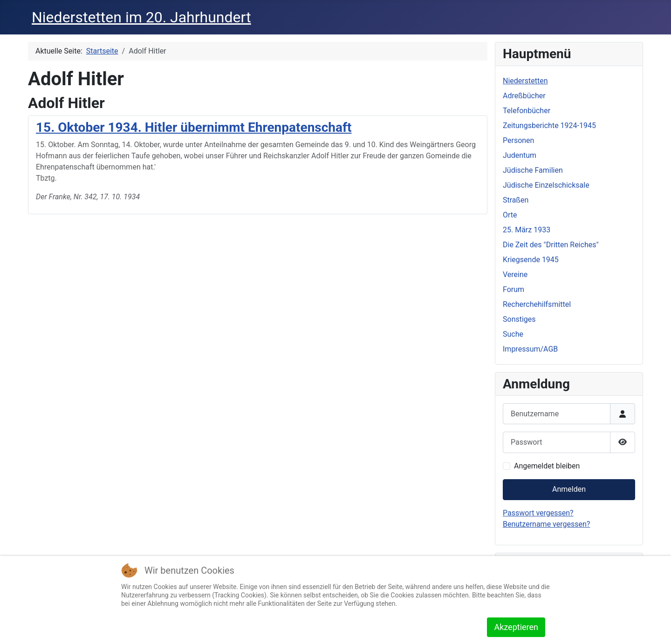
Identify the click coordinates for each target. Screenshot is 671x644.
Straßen (516, 200)
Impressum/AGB (530, 349)
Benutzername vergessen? (546, 524)
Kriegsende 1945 (531, 260)
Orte (510, 215)
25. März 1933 (527, 230)
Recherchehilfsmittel (537, 304)
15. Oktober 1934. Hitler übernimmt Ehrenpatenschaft (194, 127)
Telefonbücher (527, 111)
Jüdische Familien (533, 170)
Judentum (520, 155)
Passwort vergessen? (538, 513)
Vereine (515, 275)
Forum (514, 289)
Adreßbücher (524, 96)
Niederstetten (525, 81)
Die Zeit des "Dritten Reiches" (551, 245)
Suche (513, 334)
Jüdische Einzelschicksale (546, 185)
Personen (518, 140)
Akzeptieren (516, 627)
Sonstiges (519, 319)
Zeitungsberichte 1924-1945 (549, 125)
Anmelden (569, 489)
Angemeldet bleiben (547, 466)
